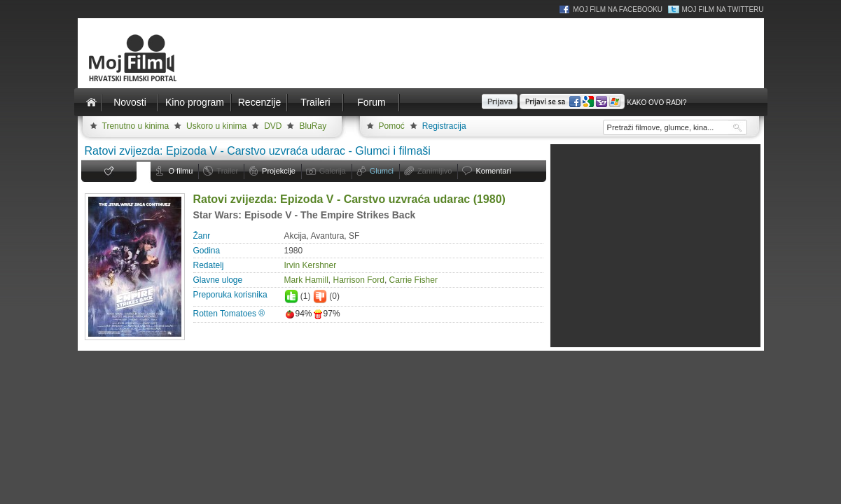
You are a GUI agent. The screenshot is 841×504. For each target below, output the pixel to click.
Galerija (333, 171)
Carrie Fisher (413, 280)
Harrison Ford (359, 280)
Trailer (227, 171)
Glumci (382, 171)
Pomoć (392, 126)
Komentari (493, 171)
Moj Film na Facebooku (618, 9)
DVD (273, 126)
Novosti (130, 102)
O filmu (181, 171)
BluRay (313, 126)
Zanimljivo (435, 171)
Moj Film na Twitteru (722, 9)
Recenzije (259, 102)
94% (298, 314)
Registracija (444, 126)
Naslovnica (92, 102)
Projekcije (279, 171)
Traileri (315, 102)
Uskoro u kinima (216, 126)
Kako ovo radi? (656, 103)
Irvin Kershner (311, 265)
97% (326, 314)
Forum (371, 102)
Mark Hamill (306, 280)
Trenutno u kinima (136, 126)
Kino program (195, 102)
